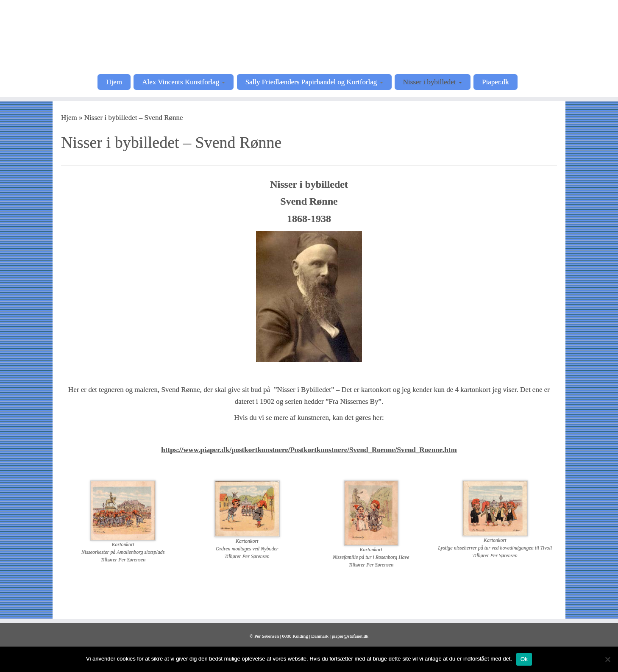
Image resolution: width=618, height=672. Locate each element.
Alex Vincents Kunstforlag (184, 82)
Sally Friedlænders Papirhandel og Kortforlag (314, 82)
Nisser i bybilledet (433, 82)
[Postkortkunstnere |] (309, 36)
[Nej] (607, 659)
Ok (524, 659)
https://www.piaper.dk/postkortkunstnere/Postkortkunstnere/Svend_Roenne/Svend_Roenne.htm (309, 450)
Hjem (114, 82)
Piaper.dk (496, 82)
